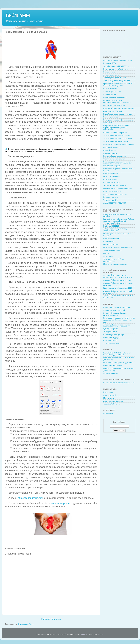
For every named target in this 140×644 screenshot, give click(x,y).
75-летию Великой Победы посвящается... (114, 260)
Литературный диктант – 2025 (115, 78)
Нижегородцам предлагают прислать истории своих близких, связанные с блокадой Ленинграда (117, 164)
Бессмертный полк (110, 174)
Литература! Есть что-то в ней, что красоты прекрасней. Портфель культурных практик (117, 327)
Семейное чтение (110, 341)
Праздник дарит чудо (111, 182)
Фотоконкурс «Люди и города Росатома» (119, 144)
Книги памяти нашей (111, 245)
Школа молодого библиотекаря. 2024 (118, 288)
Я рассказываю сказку (112, 344)
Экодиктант (108, 123)
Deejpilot (84, 634)
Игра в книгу (108, 392)
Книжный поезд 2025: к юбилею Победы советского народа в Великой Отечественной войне (119, 221)
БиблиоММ (18, 15)
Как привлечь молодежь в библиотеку (118, 188)
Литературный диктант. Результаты (117, 136)
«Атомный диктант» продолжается (117, 81)
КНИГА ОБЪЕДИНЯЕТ (112, 177)
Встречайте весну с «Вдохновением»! (118, 60)
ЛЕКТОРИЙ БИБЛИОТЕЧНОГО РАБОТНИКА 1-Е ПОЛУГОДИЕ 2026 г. (118, 276)
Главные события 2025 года (114, 105)
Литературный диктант (112, 75)
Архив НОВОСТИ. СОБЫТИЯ (115, 203)
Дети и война (108, 256)
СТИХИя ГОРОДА (110, 180)
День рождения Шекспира (113, 401)
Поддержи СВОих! (110, 63)
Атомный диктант (110, 94)
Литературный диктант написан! (116, 194)
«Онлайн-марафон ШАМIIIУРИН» (116, 66)
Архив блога (108, 413)
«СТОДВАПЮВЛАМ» (111, 332)
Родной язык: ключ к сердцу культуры (118, 114)
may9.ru (106, 253)
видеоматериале (61, 503)
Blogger (101, 634)
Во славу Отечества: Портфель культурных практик (115, 314)
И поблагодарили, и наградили (115, 133)
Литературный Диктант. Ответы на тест (118, 139)
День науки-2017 (110, 395)
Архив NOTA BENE (111, 373)
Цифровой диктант (111, 197)
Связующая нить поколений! (114, 310)
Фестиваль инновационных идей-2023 (118, 363)
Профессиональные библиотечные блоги (119, 383)
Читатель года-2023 (111, 200)
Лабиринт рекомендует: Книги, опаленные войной (115, 230)
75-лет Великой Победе (112, 251)
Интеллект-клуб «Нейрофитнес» (116, 69)
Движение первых (110, 153)
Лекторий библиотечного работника (117, 280)
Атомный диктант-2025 (112, 92)
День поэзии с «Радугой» (113, 111)
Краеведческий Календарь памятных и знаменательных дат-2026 (118, 85)
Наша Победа (109, 242)
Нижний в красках (110, 89)
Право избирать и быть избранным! (117, 307)
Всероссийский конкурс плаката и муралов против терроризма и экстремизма (116, 128)
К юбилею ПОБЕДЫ (111, 226)
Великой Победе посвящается (115, 97)
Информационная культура (114, 335)
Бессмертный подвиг (111, 239)
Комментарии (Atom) (26, 624)
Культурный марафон (112, 147)
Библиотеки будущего (112, 338)
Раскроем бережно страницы (114, 156)
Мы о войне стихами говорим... (115, 264)
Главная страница (51, 619)
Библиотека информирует (113, 366)
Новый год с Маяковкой (112, 191)
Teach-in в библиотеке (112, 404)
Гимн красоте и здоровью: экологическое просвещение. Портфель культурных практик (119, 320)
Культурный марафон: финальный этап (118, 120)
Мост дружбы (109, 398)
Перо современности (111, 117)
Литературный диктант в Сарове (116, 141)
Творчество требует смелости (115, 185)
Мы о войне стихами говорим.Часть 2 (118, 248)
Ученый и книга (109, 72)
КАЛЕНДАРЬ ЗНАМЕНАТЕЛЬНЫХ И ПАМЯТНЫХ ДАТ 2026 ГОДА (117, 354)
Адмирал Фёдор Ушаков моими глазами (119, 108)
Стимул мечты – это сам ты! (114, 159)
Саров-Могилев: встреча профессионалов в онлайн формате (117, 101)
